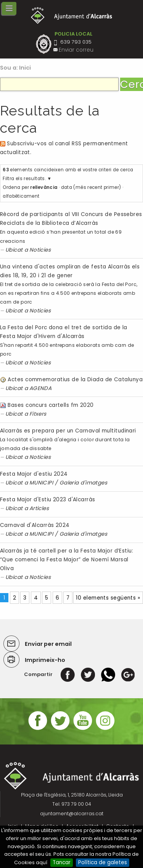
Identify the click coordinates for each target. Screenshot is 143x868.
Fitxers (38, 414)
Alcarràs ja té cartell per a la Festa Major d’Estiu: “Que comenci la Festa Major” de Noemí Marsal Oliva (67, 560)
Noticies (40, 250)
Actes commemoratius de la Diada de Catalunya (75, 380)
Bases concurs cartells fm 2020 (51, 405)
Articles (39, 508)
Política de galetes (103, 862)
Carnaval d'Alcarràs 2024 (35, 525)
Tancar (62, 862)
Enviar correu (76, 50)
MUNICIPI (41, 483)
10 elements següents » (108, 598)
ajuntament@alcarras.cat (72, 814)
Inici (25, 68)
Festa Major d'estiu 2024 (34, 474)
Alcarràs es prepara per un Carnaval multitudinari (68, 431)
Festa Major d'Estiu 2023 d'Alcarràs (48, 500)
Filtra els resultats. (24, 179)
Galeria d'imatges (84, 483)
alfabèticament (21, 196)
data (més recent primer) (91, 187)
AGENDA (41, 388)
